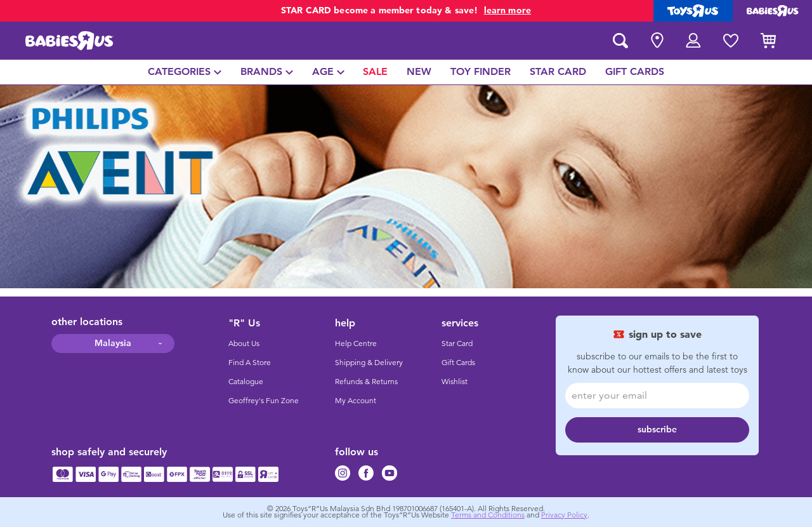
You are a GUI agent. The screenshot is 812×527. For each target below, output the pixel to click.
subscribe (657, 430)
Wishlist (455, 382)
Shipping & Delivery (369, 363)
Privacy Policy (564, 515)
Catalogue (246, 382)
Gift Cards (458, 363)
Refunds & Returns (366, 382)
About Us (244, 344)
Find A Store (250, 363)
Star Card (457, 344)
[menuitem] (185, 72)
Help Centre (356, 344)
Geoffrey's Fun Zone (264, 401)
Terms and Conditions (488, 515)
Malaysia (113, 343)
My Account (356, 401)
